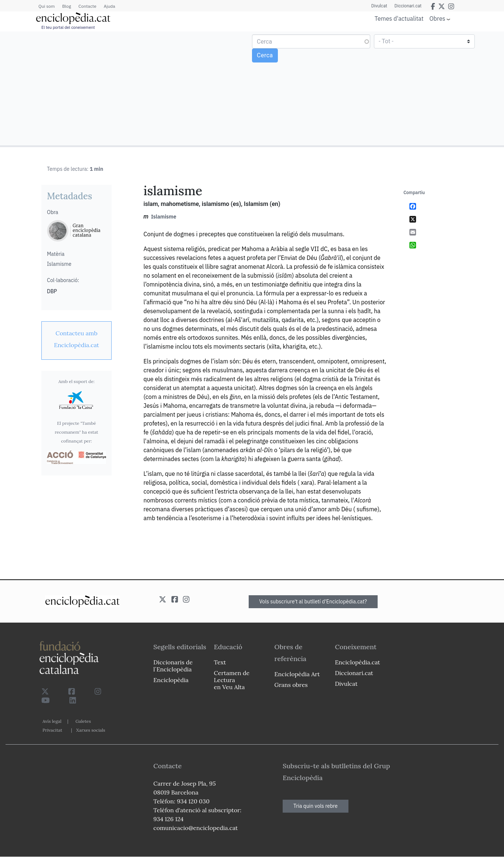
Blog (67, 6)
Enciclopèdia (171, 680)
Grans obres (291, 685)
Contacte (87, 6)
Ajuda (110, 6)
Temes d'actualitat (399, 18)
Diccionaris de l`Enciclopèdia (173, 666)
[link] (76, 339)
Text (220, 662)
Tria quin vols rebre (316, 806)
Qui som (47, 6)
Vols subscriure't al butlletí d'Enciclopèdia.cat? (313, 602)
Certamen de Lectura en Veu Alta (232, 680)
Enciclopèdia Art (297, 674)
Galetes (83, 721)
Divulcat (379, 6)
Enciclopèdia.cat (357, 662)
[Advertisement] (127, 88)
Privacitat (52, 730)
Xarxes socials (91, 730)
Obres (437, 18)
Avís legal (52, 721)
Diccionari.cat (408, 6)
